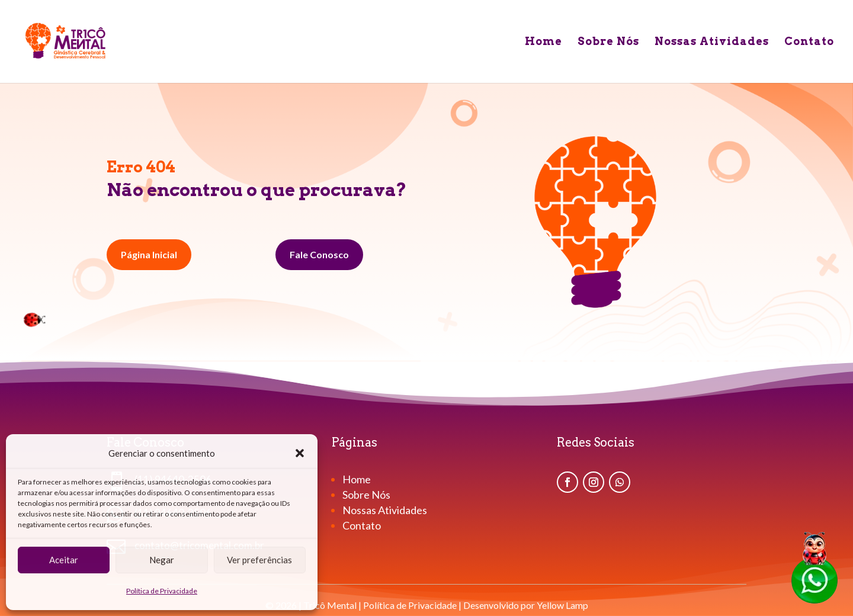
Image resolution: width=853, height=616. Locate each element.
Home (543, 42)
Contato (809, 42)
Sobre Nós (608, 42)
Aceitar (64, 560)
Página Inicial (149, 254)
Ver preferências (259, 560)
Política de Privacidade (162, 591)
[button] (300, 453)
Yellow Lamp (562, 605)
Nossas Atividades (712, 42)
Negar (162, 560)
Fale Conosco (319, 254)
